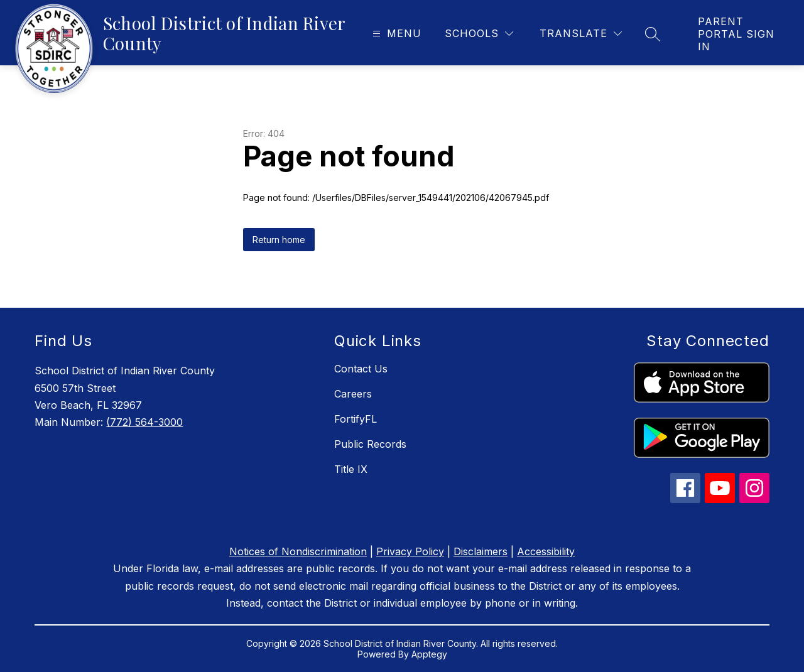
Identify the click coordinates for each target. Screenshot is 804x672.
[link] (738, 34)
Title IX (351, 469)
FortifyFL (356, 419)
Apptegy (429, 654)
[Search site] (653, 34)
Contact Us (361, 369)
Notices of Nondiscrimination (298, 551)
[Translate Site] (581, 34)
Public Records (370, 444)
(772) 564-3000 (144, 422)
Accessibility (546, 551)
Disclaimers (481, 551)
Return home (279, 240)
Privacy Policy (410, 551)
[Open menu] (395, 34)
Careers (353, 394)
